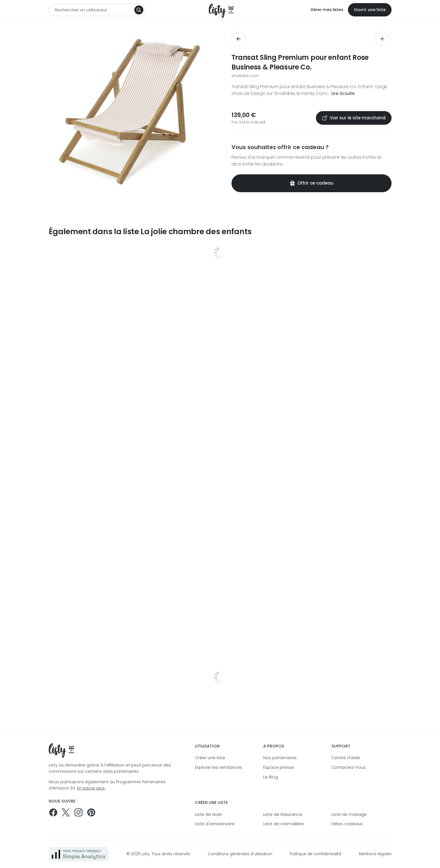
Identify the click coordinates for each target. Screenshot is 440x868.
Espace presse (279, 767)
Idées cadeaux (347, 824)
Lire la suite (343, 93)
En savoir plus (91, 788)
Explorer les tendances (219, 767)
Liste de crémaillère (284, 824)
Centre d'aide (346, 758)
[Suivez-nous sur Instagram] (78, 812)
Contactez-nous (349, 767)
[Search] (139, 10)
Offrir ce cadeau (312, 183)
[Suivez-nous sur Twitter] (66, 812)
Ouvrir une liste (370, 10)
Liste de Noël (208, 814)
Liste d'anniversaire (215, 824)
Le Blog (271, 777)
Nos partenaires (280, 758)
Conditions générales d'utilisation (240, 854)
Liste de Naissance (283, 814)
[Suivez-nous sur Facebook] (53, 812)
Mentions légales (375, 854)
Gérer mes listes (327, 10)
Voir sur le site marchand (354, 118)
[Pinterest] (91, 812)
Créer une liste (210, 758)
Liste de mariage (349, 814)
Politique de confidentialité (316, 854)
